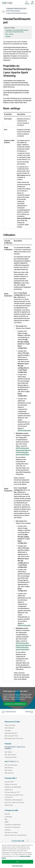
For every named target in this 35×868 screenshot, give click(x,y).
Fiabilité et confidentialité (13, 787)
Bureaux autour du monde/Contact (16, 835)
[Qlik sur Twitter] (28, 841)
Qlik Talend (8, 752)
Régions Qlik (9, 805)
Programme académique (13, 824)
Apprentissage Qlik (11, 733)
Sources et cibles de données (14, 802)
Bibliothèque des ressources (14, 738)
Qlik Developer (9, 728)
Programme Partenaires (12, 827)
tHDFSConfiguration (24, 430)
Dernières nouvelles (11, 832)
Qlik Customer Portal (11, 736)
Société (7, 814)
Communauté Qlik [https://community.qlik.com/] (18, 841)
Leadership (8, 817)
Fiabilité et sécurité (11, 784)
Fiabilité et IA (9, 790)
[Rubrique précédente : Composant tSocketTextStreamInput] (9, 712)
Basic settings (9, 34)
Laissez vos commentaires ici (15, 704)
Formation (8, 730)
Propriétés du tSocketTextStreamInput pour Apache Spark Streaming (17, 31)
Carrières (8, 830)
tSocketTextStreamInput (13, 11)
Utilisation (8, 36)
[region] (17, 855)
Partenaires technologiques (14, 800)
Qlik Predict (8, 770)
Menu (32, 4)
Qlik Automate (9, 773)
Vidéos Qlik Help (10, 725)
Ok (17, 862)
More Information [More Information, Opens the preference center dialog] (17, 866)
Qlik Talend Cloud (10, 755)
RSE (6, 819)
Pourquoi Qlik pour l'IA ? (12, 792)
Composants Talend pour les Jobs (16, 8)
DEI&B (7, 822)
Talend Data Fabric (11, 757)
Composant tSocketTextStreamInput (16, 13)
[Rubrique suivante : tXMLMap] (26, 712)
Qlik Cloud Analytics (11, 765)
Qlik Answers (9, 768)
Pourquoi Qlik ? (9, 782)
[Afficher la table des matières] (4, 8)
